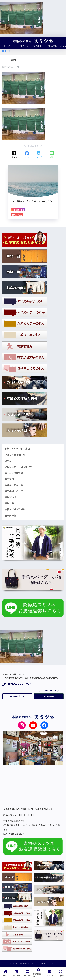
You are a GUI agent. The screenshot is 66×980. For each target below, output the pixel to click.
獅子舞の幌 (10, 516)
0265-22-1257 (17, 684)
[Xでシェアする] (14, 155)
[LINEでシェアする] (52, 155)
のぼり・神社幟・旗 (15, 455)
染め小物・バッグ (14, 491)
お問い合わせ (17, 696)
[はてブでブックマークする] (39, 155)
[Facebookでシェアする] (27, 155)
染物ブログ (10, 497)
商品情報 (9, 479)
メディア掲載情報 (14, 473)
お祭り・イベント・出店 (17, 448)
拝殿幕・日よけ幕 (14, 485)
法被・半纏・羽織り (15, 509)
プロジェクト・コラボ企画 (18, 467)
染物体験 (9, 503)
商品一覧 (49, 696)
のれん (8, 461)
